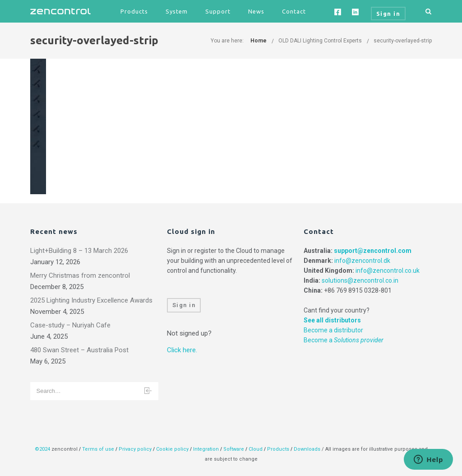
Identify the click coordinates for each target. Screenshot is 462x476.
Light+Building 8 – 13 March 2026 (79, 251)
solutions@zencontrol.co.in (360, 280)
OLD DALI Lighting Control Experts (320, 41)
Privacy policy (135, 449)
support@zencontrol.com (373, 251)
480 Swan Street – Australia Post (79, 350)
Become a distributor (333, 330)
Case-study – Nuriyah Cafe (70, 325)
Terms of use (98, 449)
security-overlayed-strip (403, 41)
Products (134, 11)
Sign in (184, 305)
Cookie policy (172, 449)
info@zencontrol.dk (362, 261)
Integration (206, 449)
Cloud (256, 449)
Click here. (182, 350)
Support (218, 11)
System (177, 11)
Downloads (307, 449)
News (256, 11)
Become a (344, 340)
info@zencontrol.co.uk (388, 271)
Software (234, 449)
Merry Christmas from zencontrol (80, 275)
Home (259, 41)
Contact (294, 11)
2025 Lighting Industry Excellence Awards (91, 300)
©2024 (42, 449)
